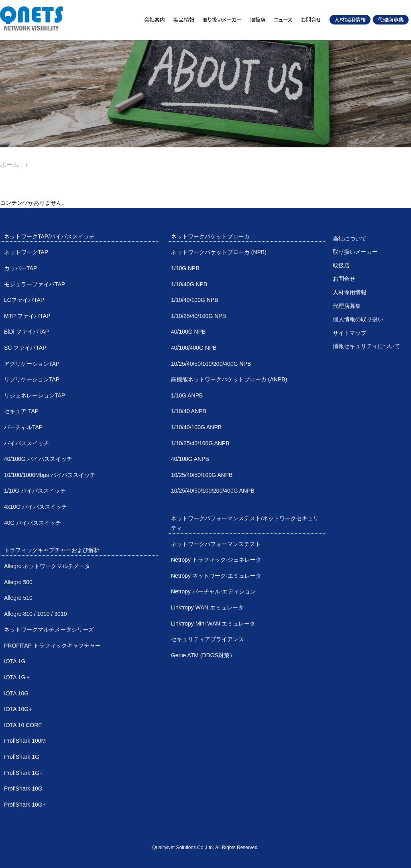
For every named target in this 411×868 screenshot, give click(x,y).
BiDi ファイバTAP (26, 332)
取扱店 (258, 19)
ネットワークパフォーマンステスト (216, 544)
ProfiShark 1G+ (23, 773)
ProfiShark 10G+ (25, 805)
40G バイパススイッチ (33, 523)
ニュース (283, 19)
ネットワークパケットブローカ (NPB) (219, 252)
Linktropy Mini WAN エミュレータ (213, 623)
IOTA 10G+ (18, 709)
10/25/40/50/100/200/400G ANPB (213, 491)
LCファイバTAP (24, 300)
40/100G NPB (188, 332)
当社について (350, 238)
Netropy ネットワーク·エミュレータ (216, 576)
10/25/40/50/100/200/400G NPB (211, 364)
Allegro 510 (18, 598)
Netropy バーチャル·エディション (213, 591)
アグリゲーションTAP (32, 364)
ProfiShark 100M (25, 741)
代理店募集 (391, 19)
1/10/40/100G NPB (195, 300)
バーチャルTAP (23, 427)
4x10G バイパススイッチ (36, 507)
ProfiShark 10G (23, 789)
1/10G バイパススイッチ (35, 491)
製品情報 (184, 19)
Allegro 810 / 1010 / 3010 (35, 614)
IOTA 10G (16, 693)
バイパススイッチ (26, 443)
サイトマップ (350, 333)
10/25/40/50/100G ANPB (202, 475)
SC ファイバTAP (25, 348)
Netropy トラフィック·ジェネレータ (216, 560)
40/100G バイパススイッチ (38, 459)
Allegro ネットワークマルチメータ (47, 566)
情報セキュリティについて (366, 346)
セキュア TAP (21, 411)
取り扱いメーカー (222, 19)
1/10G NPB (185, 268)
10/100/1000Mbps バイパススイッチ (50, 475)
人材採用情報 (350, 19)
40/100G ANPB (190, 459)
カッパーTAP (20, 268)
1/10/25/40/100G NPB (198, 316)
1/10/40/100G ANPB (196, 427)
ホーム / (17, 165)
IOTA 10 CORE (23, 725)
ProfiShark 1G (22, 757)
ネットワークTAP (26, 252)
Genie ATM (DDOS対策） (203, 655)
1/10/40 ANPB (189, 411)
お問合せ (311, 19)
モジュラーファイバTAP (35, 284)
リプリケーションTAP (32, 379)
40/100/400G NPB (194, 348)
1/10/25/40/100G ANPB (200, 443)
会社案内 (155, 19)
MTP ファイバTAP (27, 316)
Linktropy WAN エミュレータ (207, 607)
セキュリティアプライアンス (208, 639)
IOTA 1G (15, 661)
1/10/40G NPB (189, 284)
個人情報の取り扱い (358, 319)
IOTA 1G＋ (17, 677)
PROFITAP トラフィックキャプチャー (52, 646)
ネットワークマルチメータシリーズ (49, 630)
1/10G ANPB (187, 395)
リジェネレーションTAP (35, 395)
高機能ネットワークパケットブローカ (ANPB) (229, 379)
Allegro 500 (18, 582)
